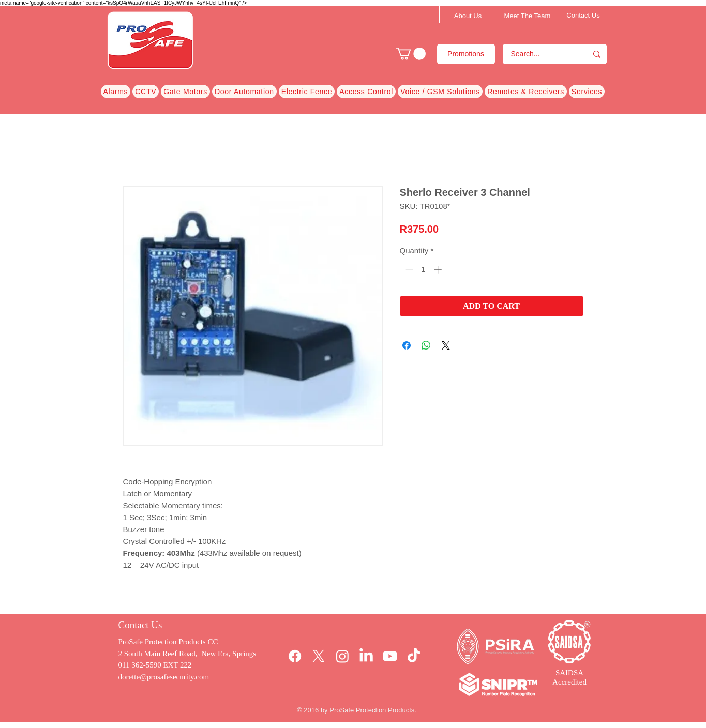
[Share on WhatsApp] (426, 345)
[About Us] (468, 16)
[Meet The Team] (528, 16)
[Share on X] (446, 345)
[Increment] (439, 270)
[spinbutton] (423, 270)
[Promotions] (466, 54)
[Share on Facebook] (407, 345)
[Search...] (538, 54)
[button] (411, 54)
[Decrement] (408, 270)
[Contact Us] (583, 16)
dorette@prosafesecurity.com (164, 677)
